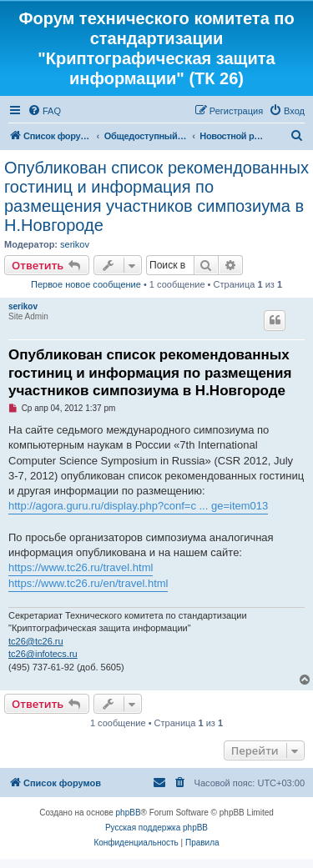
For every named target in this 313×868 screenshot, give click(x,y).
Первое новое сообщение (86, 284)
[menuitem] (44, 111)
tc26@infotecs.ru (43, 654)
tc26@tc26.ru (36, 641)
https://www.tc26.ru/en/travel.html (88, 583)
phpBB (129, 813)
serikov (75, 244)
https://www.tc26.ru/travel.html (81, 567)
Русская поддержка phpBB (156, 828)
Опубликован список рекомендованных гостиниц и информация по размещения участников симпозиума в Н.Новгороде (156, 196)
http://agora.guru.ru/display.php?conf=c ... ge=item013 (138, 506)
